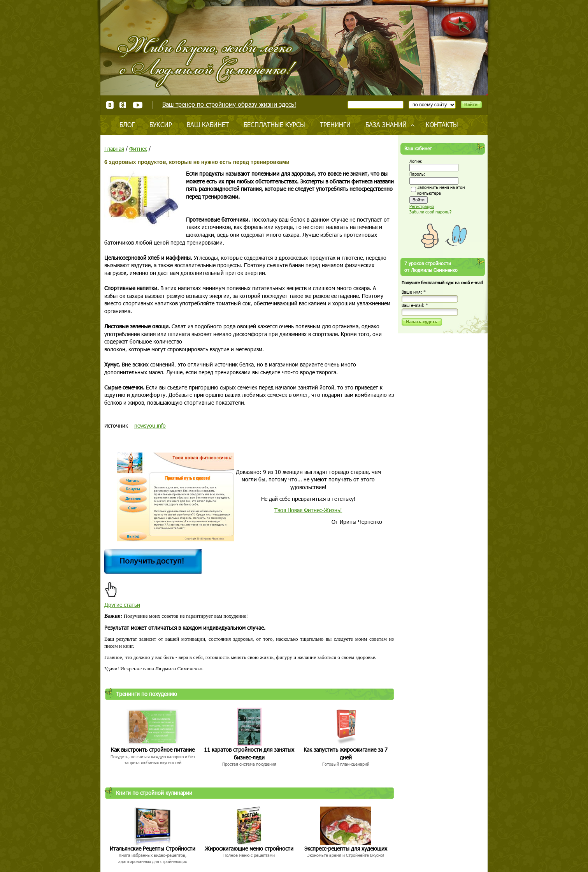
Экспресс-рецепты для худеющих (346, 848)
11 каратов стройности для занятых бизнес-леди (249, 753)
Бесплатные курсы (274, 124)
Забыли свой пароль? (430, 212)
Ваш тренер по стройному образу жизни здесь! (229, 104)
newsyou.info (150, 425)
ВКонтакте (110, 105)
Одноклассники (123, 105)
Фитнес (138, 149)
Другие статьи (122, 605)
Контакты (442, 124)
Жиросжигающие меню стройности (249, 848)
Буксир (161, 124)
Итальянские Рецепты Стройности (153, 848)
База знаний (386, 124)
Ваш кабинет (208, 124)
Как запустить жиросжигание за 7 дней (346, 753)
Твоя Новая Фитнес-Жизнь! (308, 510)
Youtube (138, 105)
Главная (114, 149)
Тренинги (335, 124)
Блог (127, 124)
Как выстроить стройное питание (153, 750)
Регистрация (422, 206)
